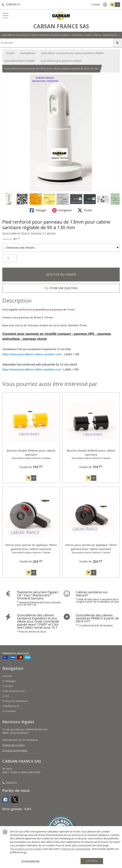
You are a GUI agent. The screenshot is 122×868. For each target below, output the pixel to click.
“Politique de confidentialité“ (75, 849)
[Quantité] (10, 258)
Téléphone (10, 783)
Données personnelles (15, 750)
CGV (6, 696)
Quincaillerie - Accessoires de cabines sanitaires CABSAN (72, 53)
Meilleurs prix (11, 706)
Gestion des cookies (13, 745)
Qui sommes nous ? (14, 691)
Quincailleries (28, 53)
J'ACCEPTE (92, 861)
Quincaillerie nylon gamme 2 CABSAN (61, 61)
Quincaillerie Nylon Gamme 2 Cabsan (29, 233)
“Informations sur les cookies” (26, 849)
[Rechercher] (117, 43)
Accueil (10, 53)
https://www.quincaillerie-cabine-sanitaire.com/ (32, 354)
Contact (96, 5)
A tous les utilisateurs (15, 701)
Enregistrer (62, 210)
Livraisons (9, 711)
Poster (85, 210)
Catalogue (9, 681)
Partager (38, 210)
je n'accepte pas (30, 861)
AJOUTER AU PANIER (61, 275)
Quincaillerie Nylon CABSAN (19, 61)
